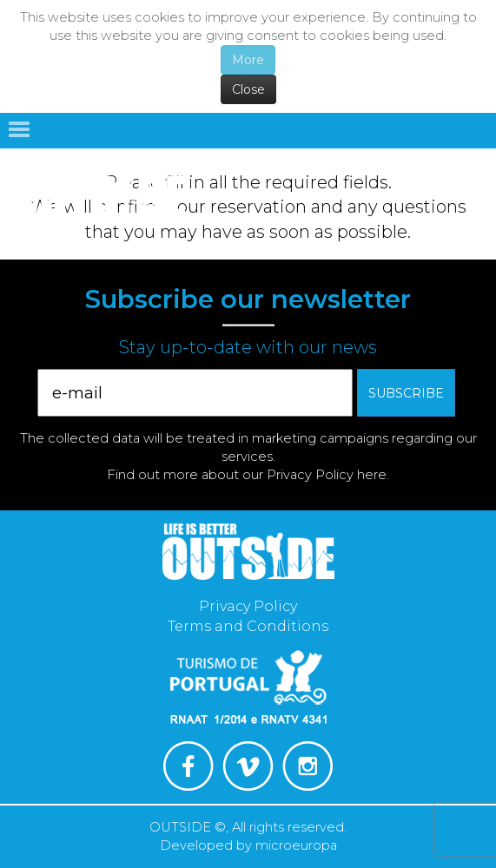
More (248, 60)
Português (407, 171)
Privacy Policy (248, 606)
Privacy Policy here (327, 475)
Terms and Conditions (248, 626)
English (464, 171)
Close (248, 89)
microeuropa (296, 845)
